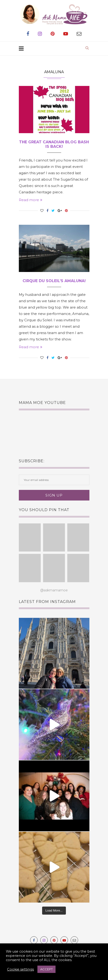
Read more (31, 200)
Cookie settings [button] (20, 969)
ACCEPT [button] (46, 969)
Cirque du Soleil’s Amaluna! (54, 281)
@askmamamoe (54, 590)
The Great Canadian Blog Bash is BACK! (54, 144)
